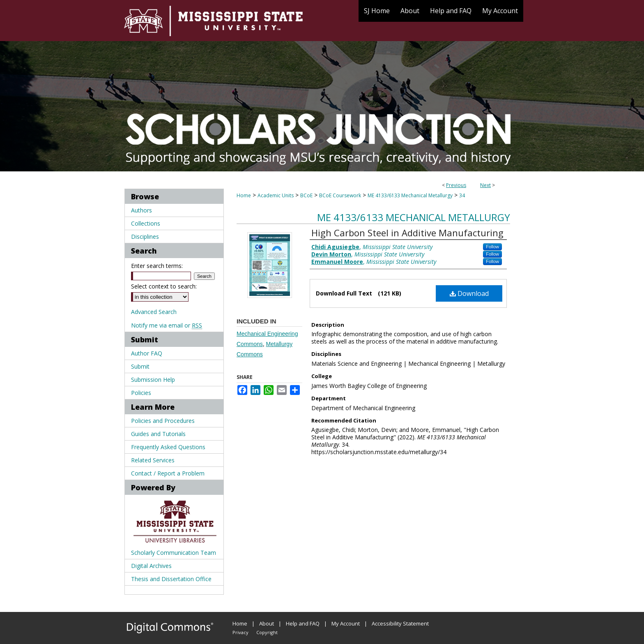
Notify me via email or (167, 325)
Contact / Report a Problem (168, 473)
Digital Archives (151, 566)
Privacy (240, 632)
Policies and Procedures (163, 421)
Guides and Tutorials (158, 434)
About (267, 623)
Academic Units (276, 195)
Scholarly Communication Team (174, 553)
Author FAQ (147, 353)
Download (469, 293)
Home (244, 195)
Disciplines (145, 237)
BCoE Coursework (340, 195)
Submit (140, 366)
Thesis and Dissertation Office (171, 579)
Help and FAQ (303, 623)
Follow (492, 247)
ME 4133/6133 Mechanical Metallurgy (410, 195)
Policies (141, 393)
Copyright (267, 632)
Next (485, 185)
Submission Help (153, 380)
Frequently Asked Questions (168, 447)
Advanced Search (154, 312)
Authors (141, 210)
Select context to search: (164, 286)
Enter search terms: (157, 266)
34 (462, 195)
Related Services (153, 460)
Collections (146, 223)
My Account (346, 623)
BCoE (306, 195)
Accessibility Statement (400, 623)
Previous (456, 185)
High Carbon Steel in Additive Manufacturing (407, 233)
